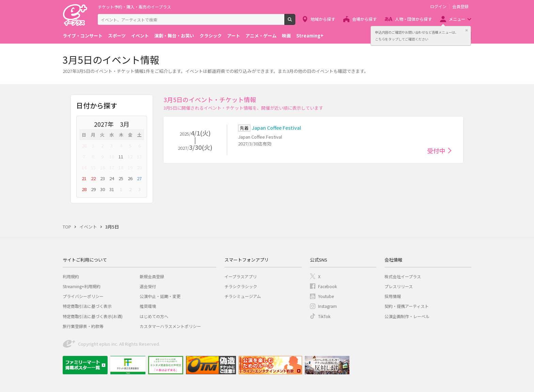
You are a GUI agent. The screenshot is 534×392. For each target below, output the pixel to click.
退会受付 (148, 286)
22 (93, 178)
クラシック (211, 36)
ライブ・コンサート (83, 36)
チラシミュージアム (243, 296)
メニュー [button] (457, 19)
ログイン (438, 6)
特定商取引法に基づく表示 (87, 306)
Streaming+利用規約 (82, 286)
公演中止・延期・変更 (160, 296)
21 (84, 178)
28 (84, 146)
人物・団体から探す (413, 19)
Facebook (327, 286)
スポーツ (117, 36)
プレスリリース (399, 286)
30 (103, 189)
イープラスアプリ (241, 276)
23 (103, 178)
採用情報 (393, 296)
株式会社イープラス (403, 276)
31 (112, 189)
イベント (140, 36)
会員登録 (460, 6)
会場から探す (364, 19)
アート (234, 36)
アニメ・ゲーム (261, 36)
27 (139, 178)
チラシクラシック (241, 286)
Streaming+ (310, 36)
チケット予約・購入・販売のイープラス (134, 7)
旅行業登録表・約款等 (83, 326)
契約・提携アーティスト (407, 306)
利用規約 (71, 276)
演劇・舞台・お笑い (174, 36)
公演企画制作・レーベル (407, 316)
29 (93, 189)
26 (130, 178)
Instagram (327, 306)
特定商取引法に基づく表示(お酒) (93, 316)
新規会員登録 (152, 276)
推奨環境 (148, 306)
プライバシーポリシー (83, 296)
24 (112, 178)
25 (121, 178)
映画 (286, 36)
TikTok (324, 316)
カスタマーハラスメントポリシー (170, 326)
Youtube (326, 296)
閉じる (467, 30)
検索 (295, 22)
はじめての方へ (154, 316)
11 (121, 156)
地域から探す (323, 19)
